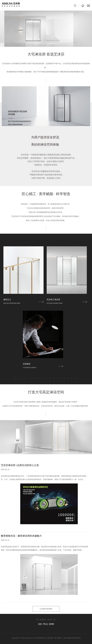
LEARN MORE (46, 479)
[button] (34, 44)
